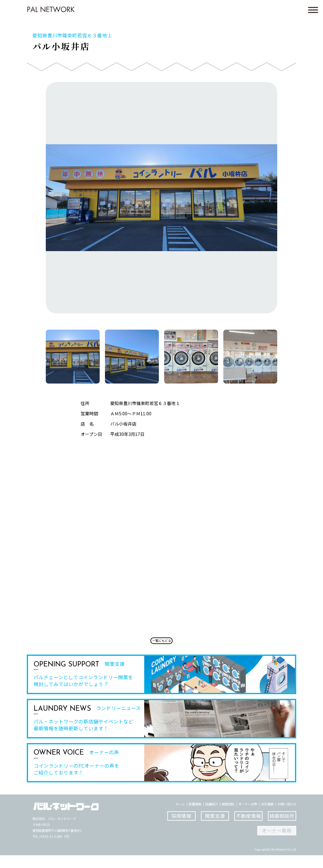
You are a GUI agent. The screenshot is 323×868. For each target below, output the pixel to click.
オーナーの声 (248, 817)
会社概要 (267, 817)
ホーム (180, 817)
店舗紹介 (211, 817)
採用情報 (181, 828)
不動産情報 (249, 828)
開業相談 (228, 817)
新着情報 (195, 817)
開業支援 (215, 828)
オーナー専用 (277, 843)
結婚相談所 (282, 828)
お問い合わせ (287, 817)
